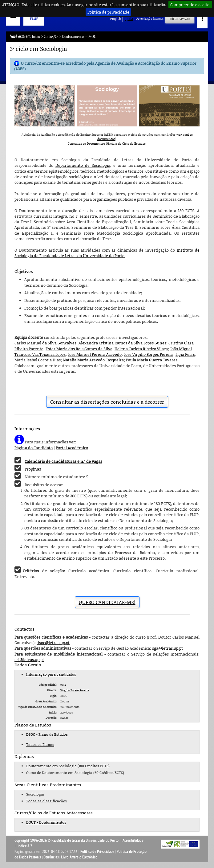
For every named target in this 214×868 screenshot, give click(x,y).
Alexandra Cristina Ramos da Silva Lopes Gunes (122, 343)
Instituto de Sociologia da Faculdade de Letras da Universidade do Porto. (107, 253)
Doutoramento (73, 37)
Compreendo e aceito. (190, 5)
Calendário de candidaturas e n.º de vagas (63, 461)
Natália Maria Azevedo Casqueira (93, 360)
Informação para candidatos (51, 674)
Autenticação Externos (150, 19)
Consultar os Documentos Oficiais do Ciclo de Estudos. (107, 143)
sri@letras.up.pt (29, 660)
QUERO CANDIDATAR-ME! (107, 602)
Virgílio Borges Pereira (75, 690)
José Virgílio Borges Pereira (149, 354)
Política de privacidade (108, 12)
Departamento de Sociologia (83, 165)
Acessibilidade (133, 841)
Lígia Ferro (185, 354)
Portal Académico (72, 448)
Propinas (33, 469)
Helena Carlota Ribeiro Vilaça (141, 349)
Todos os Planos (40, 745)
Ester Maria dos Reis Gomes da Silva (79, 349)
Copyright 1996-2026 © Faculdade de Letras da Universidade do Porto (67, 841)
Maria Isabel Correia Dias (38, 360)
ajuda (129, 19)
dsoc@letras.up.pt (53, 643)
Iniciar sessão (180, 19)
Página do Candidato (34, 448)
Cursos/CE (51, 37)
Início (36, 37)
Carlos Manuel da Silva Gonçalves (45, 343)
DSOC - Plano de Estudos (47, 734)
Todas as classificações (46, 801)
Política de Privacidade (97, 852)
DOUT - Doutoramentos (46, 822)
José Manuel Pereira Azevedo (95, 354)
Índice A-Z (25, 846)
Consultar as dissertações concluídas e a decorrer (107, 402)
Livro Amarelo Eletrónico (79, 857)
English (116, 19)
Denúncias (51, 857)
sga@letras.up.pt (168, 648)
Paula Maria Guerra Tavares (152, 360)
